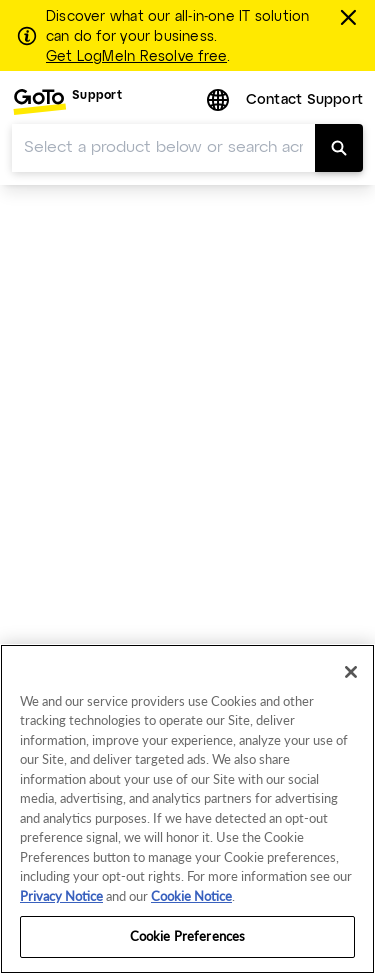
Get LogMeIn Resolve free (136, 57)
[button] (220, 101)
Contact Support (304, 100)
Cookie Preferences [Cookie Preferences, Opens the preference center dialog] (187, 936)
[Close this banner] (351, 17)
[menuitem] (67, 101)
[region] (187, 809)
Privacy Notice (61, 896)
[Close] (351, 672)
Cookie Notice (191, 896)
